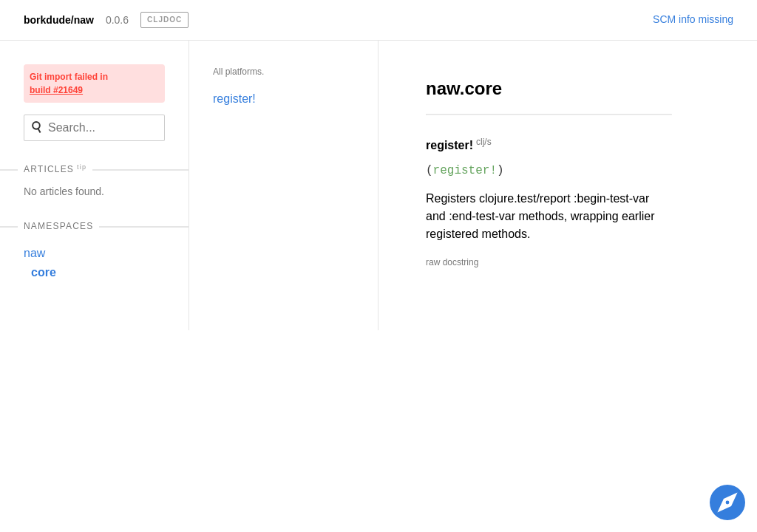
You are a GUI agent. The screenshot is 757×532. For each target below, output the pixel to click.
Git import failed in (69, 83)
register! (234, 99)
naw (34, 253)
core (44, 272)
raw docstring (452, 262)
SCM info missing (693, 19)
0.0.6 (117, 20)
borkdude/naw (59, 20)
